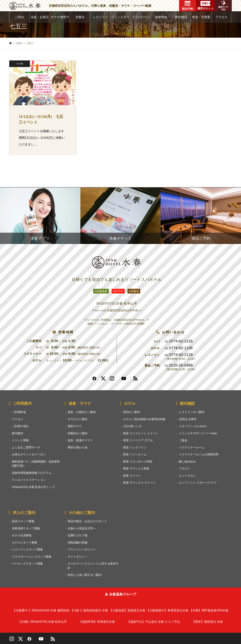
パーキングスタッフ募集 (27, 564)
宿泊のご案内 (132, 412)
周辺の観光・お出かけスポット (87, 521)
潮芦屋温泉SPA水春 (209, 610)
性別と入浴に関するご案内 (85, 575)
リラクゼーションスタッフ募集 (32, 557)
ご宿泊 (19, 17)
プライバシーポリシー (82, 549)
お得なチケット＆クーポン (29, 454)
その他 (20, 64)
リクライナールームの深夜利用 (199, 454)
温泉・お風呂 (40, 17)
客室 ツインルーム (135, 454)
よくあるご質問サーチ (26, 447)
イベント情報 (20, 440)
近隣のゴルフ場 (77, 535)
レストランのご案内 (192, 412)
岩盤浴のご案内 (77, 433)
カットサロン (187, 476)
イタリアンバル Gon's (193, 426)
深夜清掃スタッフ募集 (26, 528)
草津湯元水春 (97, 622)
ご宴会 (183, 440)
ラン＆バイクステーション (29, 480)
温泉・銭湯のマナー (80, 440)
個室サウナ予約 (223, 6)
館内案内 (18, 433)
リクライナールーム (192, 447)
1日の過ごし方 (132, 426)
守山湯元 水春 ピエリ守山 (154, 622)
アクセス (222, 17)
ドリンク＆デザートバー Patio (198, 433)
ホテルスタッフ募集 (25, 542)
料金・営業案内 (201, 19)
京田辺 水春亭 (188, 419)
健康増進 (161, 17)
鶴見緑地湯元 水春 (89, 610)
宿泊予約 (188, 6)
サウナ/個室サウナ (60, 19)
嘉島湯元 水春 (207, 622)
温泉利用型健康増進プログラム (32, 473)
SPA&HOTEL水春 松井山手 (42, 622)
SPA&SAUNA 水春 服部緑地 (41, 610)
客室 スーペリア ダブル (138, 440)
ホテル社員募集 (22, 535)
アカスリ (185, 468)
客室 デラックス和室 (136, 468)
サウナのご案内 (77, 419)
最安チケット (205, 6)
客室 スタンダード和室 (138, 461)
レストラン (100, 17)
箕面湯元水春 (127, 610)
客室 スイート (132, 476)
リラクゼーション (141, 19)
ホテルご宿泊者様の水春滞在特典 (144, 419)
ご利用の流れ (20, 426)
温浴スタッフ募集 (23, 521)
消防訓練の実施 (77, 542)
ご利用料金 (19, 412)
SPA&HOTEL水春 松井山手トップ (33, 487)
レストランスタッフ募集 (27, 549)
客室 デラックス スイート (139, 483)
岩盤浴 (80, 17)
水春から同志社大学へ (82, 528)
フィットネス (120, 17)
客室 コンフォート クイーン (141, 433)
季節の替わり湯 (77, 447)
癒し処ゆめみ (187, 461)
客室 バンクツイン (135, 447)
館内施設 (181, 17)
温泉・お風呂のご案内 (82, 412)
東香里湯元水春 (167, 610)
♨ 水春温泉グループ (120, 594)
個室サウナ (75, 426)
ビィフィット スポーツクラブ (198, 483)
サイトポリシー (77, 557)
